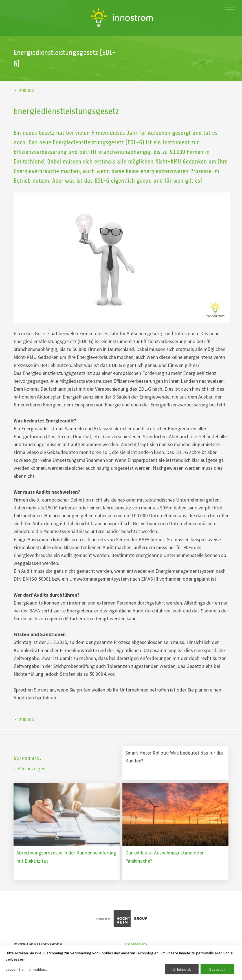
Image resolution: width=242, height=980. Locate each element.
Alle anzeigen (32, 769)
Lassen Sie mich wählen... (27, 969)
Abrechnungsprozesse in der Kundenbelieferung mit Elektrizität (66, 857)
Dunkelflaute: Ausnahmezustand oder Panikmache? (164, 857)
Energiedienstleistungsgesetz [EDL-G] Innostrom (122, 18)
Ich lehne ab (181, 969)
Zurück (27, 91)
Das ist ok (217, 969)
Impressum (136, 944)
